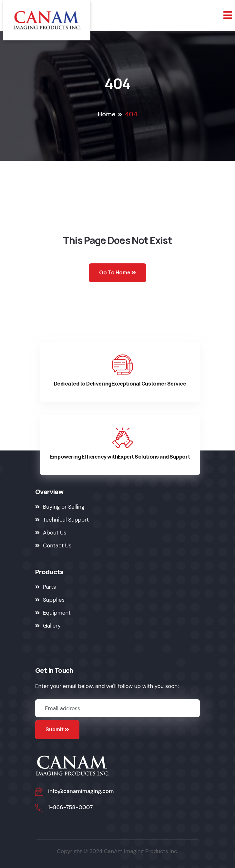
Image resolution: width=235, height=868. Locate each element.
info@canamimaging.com (81, 791)
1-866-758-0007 (70, 807)
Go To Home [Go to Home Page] (117, 272)
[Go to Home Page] (47, 20)
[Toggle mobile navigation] (228, 16)
